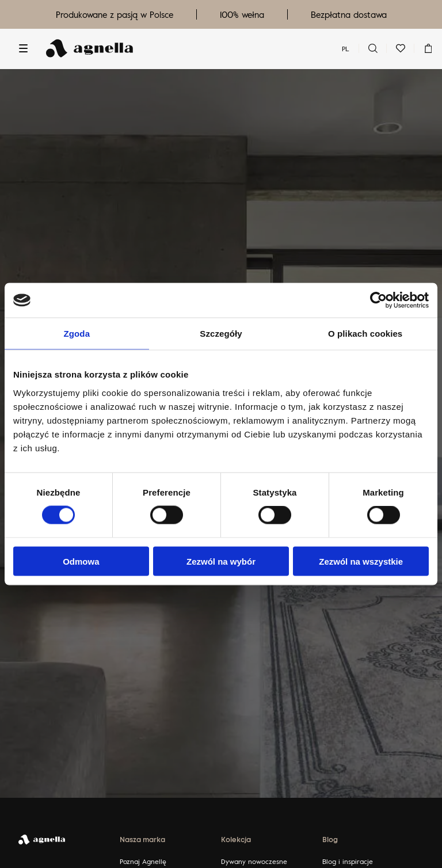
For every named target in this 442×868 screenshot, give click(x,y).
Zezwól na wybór (221, 561)
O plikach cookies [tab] (365, 334)
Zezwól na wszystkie (361, 561)
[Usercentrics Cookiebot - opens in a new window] (378, 300)
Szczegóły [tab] (221, 334)
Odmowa (81, 561)
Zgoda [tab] (77, 334)
